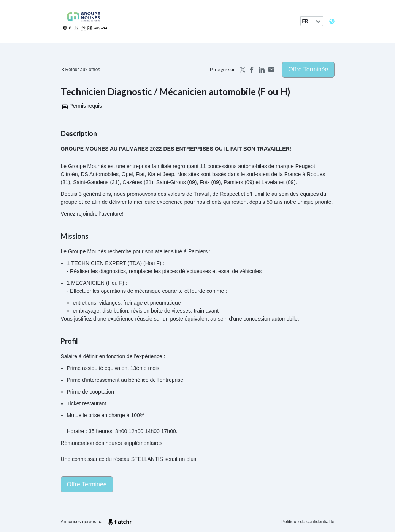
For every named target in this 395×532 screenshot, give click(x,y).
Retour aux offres (81, 70)
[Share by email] (271, 70)
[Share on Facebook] (252, 70)
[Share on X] (242, 70)
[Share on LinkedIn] (262, 70)
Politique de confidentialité (308, 522)
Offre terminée (308, 69)
